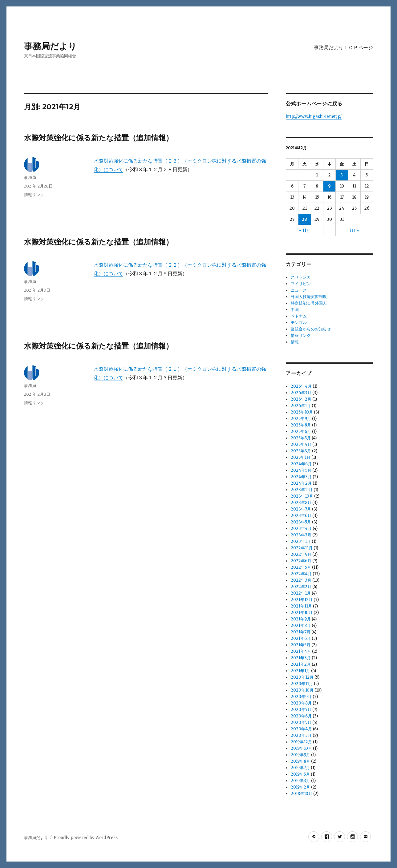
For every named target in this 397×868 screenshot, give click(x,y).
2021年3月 (301, 658)
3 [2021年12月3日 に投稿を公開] (342, 175)
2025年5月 (301, 438)
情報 (295, 342)
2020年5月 (301, 723)
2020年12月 (302, 677)
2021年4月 (301, 651)
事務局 (30, 177)
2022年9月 (301, 554)
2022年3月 (301, 580)
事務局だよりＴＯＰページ (343, 48)
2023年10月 (302, 496)
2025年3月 (301, 451)
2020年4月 (301, 729)
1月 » (354, 230)
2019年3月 (300, 781)
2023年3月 (301, 535)
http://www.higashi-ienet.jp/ (314, 117)
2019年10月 (301, 748)
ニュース (299, 290)
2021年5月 (301, 645)
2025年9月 (301, 419)
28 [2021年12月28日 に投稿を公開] (304, 219)
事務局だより (50, 46)
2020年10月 (302, 690)
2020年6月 (301, 716)
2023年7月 (301, 509)
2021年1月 (300, 671)
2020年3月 (301, 735)
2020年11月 (302, 684)
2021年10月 (302, 613)
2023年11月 (302, 490)
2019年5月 (300, 774)
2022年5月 (301, 567)
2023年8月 (301, 503)
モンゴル (299, 323)
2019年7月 (300, 768)
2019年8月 (300, 761)
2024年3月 (301, 477)
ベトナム (299, 316)
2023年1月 (301, 541)
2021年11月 (301, 606)
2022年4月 (301, 574)
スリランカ (301, 277)
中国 (295, 310)
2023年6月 (301, 516)
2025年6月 (301, 432)
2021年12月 (302, 600)
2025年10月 (302, 412)
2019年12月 (301, 742)
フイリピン (301, 284)
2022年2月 (301, 587)
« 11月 (304, 230)
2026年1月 (301, 406)
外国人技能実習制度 (309, 297)
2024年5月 (301, 470)
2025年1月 (301, 457)
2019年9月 (300, 755)
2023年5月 (301, 522)
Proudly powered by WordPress (86, 838)
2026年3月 (301, 393)
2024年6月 (301, 464)
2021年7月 (301, 632)
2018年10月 (302, 794)
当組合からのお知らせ (311, 329)
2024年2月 (301, 483)
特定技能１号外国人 (309, 303)
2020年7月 (301, 710)
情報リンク (34, 195)
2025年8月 (301, 425)
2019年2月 (300, 787)
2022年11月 (302, 548)
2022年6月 (301, 561)
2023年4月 (301, 529)
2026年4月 (301, 386)
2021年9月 (301, 619)
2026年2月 (301, 399)
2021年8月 (301, 626)
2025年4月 (301, 444)
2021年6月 (301, 638)
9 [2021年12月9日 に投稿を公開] (329, 186)
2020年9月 (301, 697)
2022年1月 (301, 593)
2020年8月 (301, 703)
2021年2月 (301, 664)
